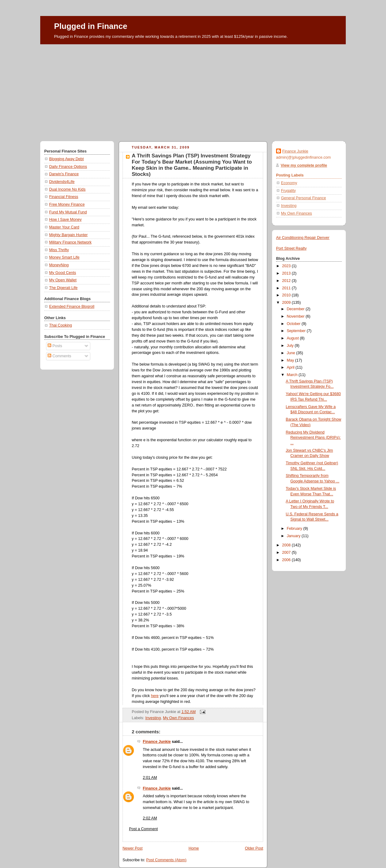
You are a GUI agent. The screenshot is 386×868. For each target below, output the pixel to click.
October (294, 324)
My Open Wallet (63, 280)
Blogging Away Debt (66, 159)
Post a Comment (143, 829)
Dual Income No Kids (67, 189)
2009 (287, 303)
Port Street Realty (291, 248)
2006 (287, 560)
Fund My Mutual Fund (68, 212)
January (294, 536)
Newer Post (133, 848)
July (291, 346)
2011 (287, 288)
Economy (289, 183)
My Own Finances (179, 718)
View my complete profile (304, 165)
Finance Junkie (157, 742)
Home (194, 848)
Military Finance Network (70, 242)
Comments (59, 356)
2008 (287, 545)
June (292, 353)
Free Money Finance (67, 204)
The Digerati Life (63, 288)
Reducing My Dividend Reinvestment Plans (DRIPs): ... (313, 438)
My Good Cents (63, 273)
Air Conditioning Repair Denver (303, 238)
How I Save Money (65, 220)
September (297, 331)
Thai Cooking (60, 325)
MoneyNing (59, 265)
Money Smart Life (64, 257)
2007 (287, 553)
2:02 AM (150, 818)
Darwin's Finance (64, 174)
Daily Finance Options (68, 167)
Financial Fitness (64, 197)
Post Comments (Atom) (166, 860)
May (291, 360)
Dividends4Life (62, 182)
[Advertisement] (193, 90)
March (293, 375)
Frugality (288, 191)
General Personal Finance (304, 198)
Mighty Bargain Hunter (68, 235)
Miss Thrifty (59, 250)
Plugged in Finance (91, 26)
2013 (287, 273)
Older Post (254, 848)
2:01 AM (150, 778)
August (293, 338)
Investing (153, 718)
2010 (287, 295)
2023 (287, 266)
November (296, 316)
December (296, 309)
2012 (287, 281)
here (155, 696)
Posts (55, 346)
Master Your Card (64, 227)
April (291, 367)
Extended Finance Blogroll (72, 307)
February (295, 529)
